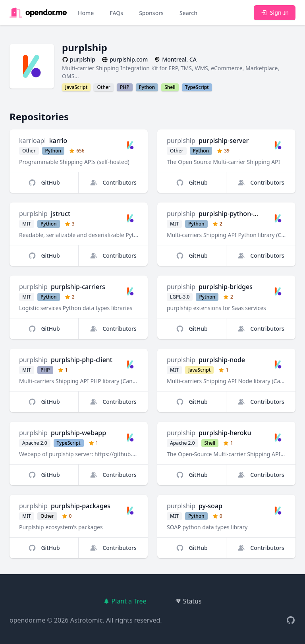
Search (188, 13)
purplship (181, 141)
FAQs (116, 13)
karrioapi (33, 141)
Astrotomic (87, 620)
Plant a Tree (125, 601)
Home (86, 13)
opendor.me (27, 620)
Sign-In (275, 13)
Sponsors (151, 13)
